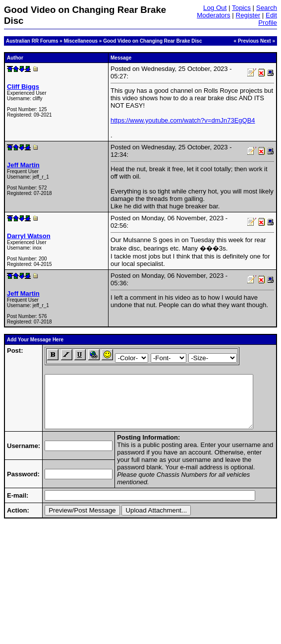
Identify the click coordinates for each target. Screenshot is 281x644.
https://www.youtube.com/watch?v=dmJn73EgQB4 (183, 120)
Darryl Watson (29, 236)
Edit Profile (268, 19)
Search (267, 8)
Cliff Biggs (23, 87)
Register (248, 15)
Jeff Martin (23, 165)
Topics (241, 8)
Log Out (215, 8)
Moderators (213, 15)
